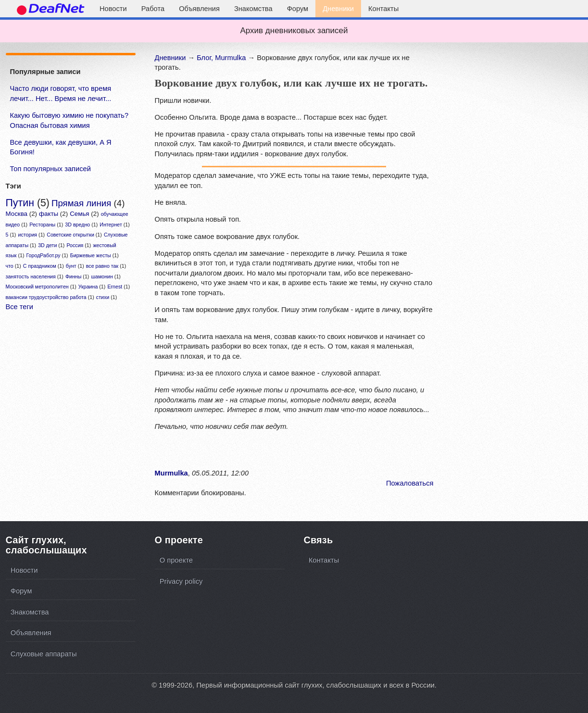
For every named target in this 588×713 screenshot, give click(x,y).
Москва (17, 214)
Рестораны (42, 225)
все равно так (102, 266)
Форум (298, 9)
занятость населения (31, 276)
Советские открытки (70, 235)
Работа (153, 9)
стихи (103, 297)
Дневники (338, 9)
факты (49, 214)
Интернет (111, 225)
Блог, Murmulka (221, 58)
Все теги (20, 307)
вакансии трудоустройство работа (46, 297)
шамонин (102, 276)
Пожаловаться (410, 483)
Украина (88, 287)
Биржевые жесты (91, 255)
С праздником (40, 266)
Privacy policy (181, 581)
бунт (71, 266)
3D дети (47, 245)
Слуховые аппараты (44, 654)
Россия (75, 245)
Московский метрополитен (37, 287)
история (28, 235)
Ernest (115, 287)
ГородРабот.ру (44, 255)
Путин (20, 203)
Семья (79, 214)
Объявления (199, 9)
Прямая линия (81, 203)
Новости (113, 9)
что (10, 266)
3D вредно (77, 225)
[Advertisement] (70, 416)
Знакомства (253, 9)
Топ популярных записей (50, 169)
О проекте (176, 560)
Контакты (383, 9)
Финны (73, 276)
